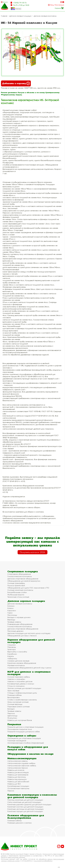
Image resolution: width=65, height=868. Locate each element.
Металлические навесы (17, 761)
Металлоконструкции (22, 758)
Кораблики (12, 654)
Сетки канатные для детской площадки (24, 802)
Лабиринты (12, 659)
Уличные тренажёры (16, 583)
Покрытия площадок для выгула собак (24, 732)
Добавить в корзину (16, 83)
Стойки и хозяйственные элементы (22, 700)
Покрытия (14, 724)
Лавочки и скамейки (16, 679)
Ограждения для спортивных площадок (24, 738)
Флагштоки (12, 718)
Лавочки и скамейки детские (20, 681)
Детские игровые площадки (20, 16)
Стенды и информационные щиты (22, 693)
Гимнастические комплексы (20, 576)
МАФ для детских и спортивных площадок (29, 673)
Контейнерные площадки (18, 786)
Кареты (11, 656)
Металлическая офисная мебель (22, 766)
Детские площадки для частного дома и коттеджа (29, 633)
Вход (52, 5)
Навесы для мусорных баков (20, 720)
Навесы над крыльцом (17, 779)
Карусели (12, 610)
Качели (10, 608)
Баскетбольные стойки (17, 592)
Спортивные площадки (23, 571)
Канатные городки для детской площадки (25, 811)
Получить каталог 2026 (32, 552)
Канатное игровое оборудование (22, 663)
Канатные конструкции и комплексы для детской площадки (32, 796)
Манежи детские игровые (18, 661)
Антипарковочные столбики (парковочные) (26, 743)
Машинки (12, 645)
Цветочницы (12, 716)
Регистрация (59, 5)
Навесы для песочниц (17, 777)
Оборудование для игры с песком (22, 636)
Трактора (12, 649)
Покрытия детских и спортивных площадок (25, 727)
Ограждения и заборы (22, 736)
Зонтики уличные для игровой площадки (24, 688)
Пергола (11, 713)
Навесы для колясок (16, 770)
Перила (11, 791)
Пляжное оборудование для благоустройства (26, 817)
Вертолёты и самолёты (17, 652)
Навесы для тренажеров (18, 775)
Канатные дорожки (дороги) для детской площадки (29, 804)
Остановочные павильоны (18, 788)
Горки (10, 613)
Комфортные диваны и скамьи (21, 684)
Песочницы (12, 615)
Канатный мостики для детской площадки (25, 807)
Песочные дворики (15, 631)
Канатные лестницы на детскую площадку (25, 809)
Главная (4, 16)
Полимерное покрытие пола (20, 729)
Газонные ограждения (17, 741)
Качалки (11, 606)
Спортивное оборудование (19, 574)
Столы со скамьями (16, 686)
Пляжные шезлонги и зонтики (20, 823)
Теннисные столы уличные (18, 597)
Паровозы (12, 647)
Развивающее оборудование (20, 624)
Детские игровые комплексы (45, 16)
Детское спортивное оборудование (23, 579)
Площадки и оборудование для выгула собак (28, 748)
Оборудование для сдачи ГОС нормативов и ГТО (28, 588)
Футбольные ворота (16, 595)
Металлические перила (18, 768)
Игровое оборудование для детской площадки (31, 641)
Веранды (11, 620)
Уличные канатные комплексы (20, 590)
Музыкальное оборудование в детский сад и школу (29, 668)
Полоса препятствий (16, 585)
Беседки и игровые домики (19, 617)
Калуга (5, 2)
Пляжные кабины (15, 695)
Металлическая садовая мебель (21, 763)
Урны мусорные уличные (18, 702)
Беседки (11, 709)
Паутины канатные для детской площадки (25, 800)
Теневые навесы (14, 622)
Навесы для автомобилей (18, 782)
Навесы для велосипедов (18, 772)
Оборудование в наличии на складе (30, 754)
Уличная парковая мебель (19, 677)
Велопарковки (14, 697)
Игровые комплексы (16, 665)
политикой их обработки (43, 861)
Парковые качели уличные (19, 707)
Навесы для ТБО (14, 784)
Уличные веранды (15, 704)
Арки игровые (13, 691)
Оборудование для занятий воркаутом (24, 581)
